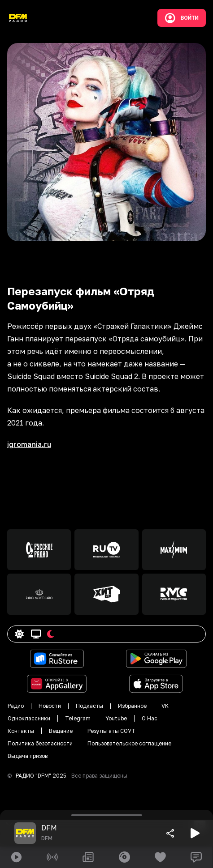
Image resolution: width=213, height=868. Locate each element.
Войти (182, 18)
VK (165, 706)
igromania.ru (29, 444)
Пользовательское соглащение (129, 743)
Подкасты (89, 706)
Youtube (116, 718)
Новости (50, 706)
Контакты (21, 731)
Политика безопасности (40, 743)
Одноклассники (29, 718)
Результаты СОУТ (111, 731)
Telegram (78, 718)
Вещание (61, 731)
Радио (16, 706)
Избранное (132, 706)
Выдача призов (28, 756)
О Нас (150, 718)
